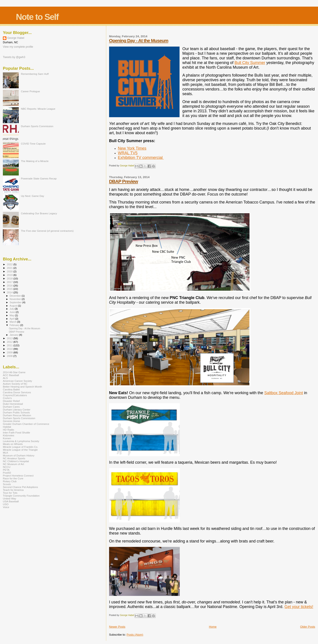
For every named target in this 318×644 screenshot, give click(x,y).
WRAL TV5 (128, 153)
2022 (10, 264)
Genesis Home (11, 421)
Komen (7, 438)
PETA (6, 470)
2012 (10, 342)
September (16, 302)
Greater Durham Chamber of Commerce (26, 424)
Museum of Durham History (19, 455)
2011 (10, 345)
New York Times (132, 148)
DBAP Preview (124, 181)
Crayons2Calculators (15, 395)
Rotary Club (10, 481)
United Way (9, 498)
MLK (6, 453)
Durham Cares (11, 407)
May (12, 315)
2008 (10, 356)
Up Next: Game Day (33, 196)
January (14, 335)
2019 (10, 275)
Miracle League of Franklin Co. (21, 447)
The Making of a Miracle (35, 161)
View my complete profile (18, 47)
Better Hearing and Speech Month (22, 387)
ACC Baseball (11, 375)
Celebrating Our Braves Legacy (39, 213)
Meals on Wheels (13, 444)
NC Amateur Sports (14, 458)
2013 (10, 338)
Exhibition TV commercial (141, 158)
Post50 (7, 473)
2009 (10, 352)
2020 (10, 271)
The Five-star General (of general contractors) (47, 231)
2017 (10, 282)
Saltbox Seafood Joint (284, 393)
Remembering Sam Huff (35, 74)
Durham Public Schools (16, 412)
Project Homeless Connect (18, 475)
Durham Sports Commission (37, 126)
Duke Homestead (13, 404)
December (16, 296)
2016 (10, 285)
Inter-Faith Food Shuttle (16, 432)
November (16, 299)
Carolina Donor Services (17, 392)
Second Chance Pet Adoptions (20, 487)
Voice (6, 507)
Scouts (7, 484)
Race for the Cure (13, 478)
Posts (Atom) (135, 635)
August (14, 306)
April (12, 319)
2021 (10, 268)
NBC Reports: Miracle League (38, 109)
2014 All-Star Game (14, 372)
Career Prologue (30, 91)
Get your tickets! (299, 607)
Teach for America (13, 490)
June (13, 312)
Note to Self (37, 17)
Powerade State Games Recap (39, 178)
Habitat (7, 427)
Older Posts (308, 627)
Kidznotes (9, 435)
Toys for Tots (10, 493)
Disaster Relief (11, 401)
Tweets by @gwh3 (14, 57)
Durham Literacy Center (17, 410)
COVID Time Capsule (33, 144)
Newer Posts (117, 627)
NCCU (7, 467)
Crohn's (7, 398)
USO (6, 504)
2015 (10, 289)
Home (213, 627)
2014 (10, 292)
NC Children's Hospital (16, 461)
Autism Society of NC (15, 384)
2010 (10, 349)
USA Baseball (11, 501)
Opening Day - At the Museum (139, 40)
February (15, 325)
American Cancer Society (17, 381)
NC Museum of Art (13, 464)
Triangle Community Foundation (21, 496)
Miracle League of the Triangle (20, 450)
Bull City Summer (250, 63)
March (13, 322)
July (12, 309)
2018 (10, 278)
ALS (5, 378)
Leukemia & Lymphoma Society (21, 441)
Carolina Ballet (11, 389)
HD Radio (9, 430)
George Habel (16, 38)
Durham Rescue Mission (17, 415)
